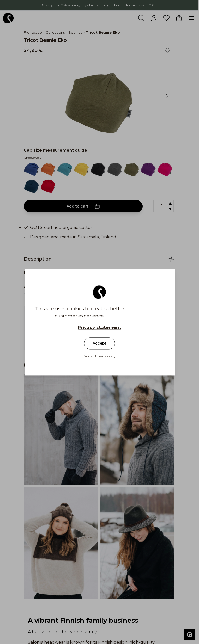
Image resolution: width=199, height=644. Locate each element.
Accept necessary (99, 356)
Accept (99, 343)
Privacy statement (99, 327)
